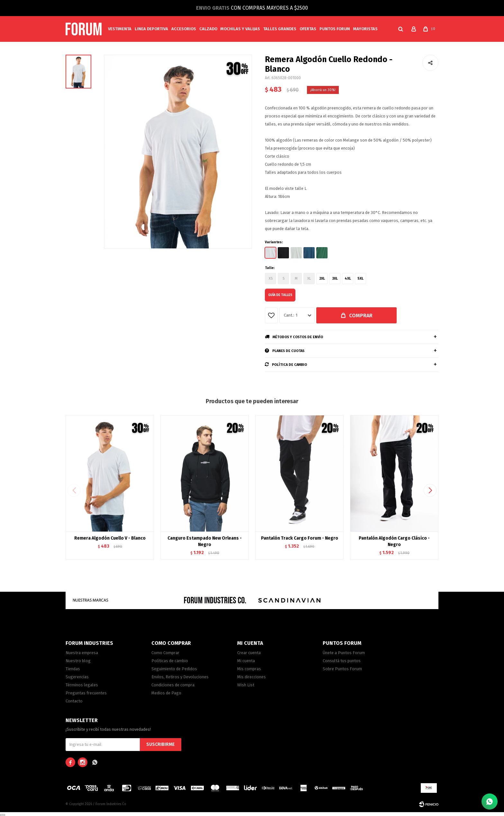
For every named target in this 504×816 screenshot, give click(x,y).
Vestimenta (120, 29)
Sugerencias (77, 677)
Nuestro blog (78, 661)
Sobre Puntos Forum (342, 669)
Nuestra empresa (82, 653)
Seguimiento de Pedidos (174, 669)
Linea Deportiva (151, 29)
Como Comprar (165, 653)
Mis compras (249, 669)
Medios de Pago (166, 693)
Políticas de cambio (170, 661)
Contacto (74, 701)
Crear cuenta (249, 653)
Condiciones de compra (173, 685)
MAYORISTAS (365, 29)
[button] (401, 29)
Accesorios (184, 29)
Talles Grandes (280, 29)
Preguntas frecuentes (86, 693)
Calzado (208, 29)
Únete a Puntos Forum (344, 653)
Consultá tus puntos (342, 661)
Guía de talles (280, 295)
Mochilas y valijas (240, 29)
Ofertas (308, 29)
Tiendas (73, 669)
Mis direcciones (252, 677)
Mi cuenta (246, 661)
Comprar (361, 315)
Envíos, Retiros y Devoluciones (180, 677)
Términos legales (82, 685)
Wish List (246, 685)
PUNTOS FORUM (335, 29)
